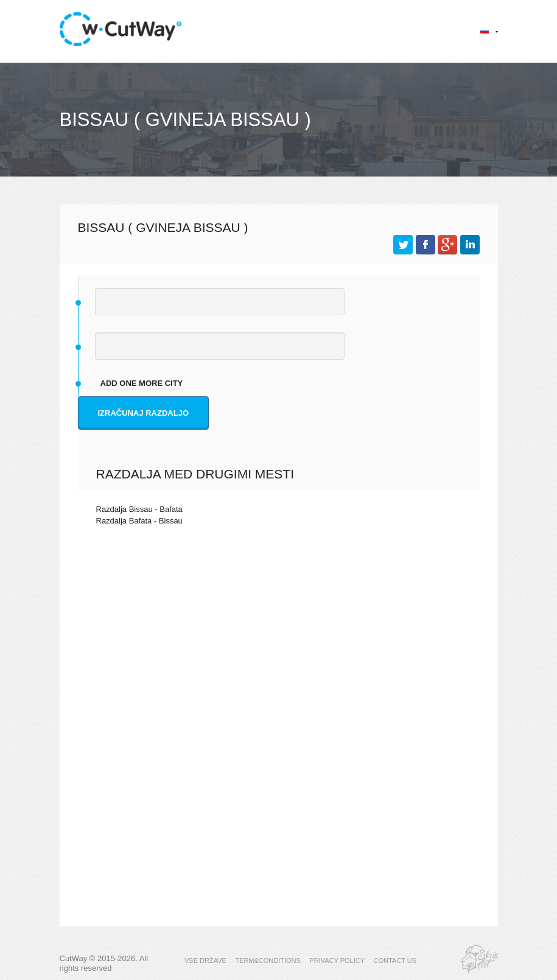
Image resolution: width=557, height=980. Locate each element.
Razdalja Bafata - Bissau (139, 521)
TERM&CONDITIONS (268, 961)
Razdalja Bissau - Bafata (139, 509)
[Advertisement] (279, 641)
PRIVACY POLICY (337, 961)
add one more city (142, 383)
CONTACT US (395, 961)
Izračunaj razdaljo (144, 413)
